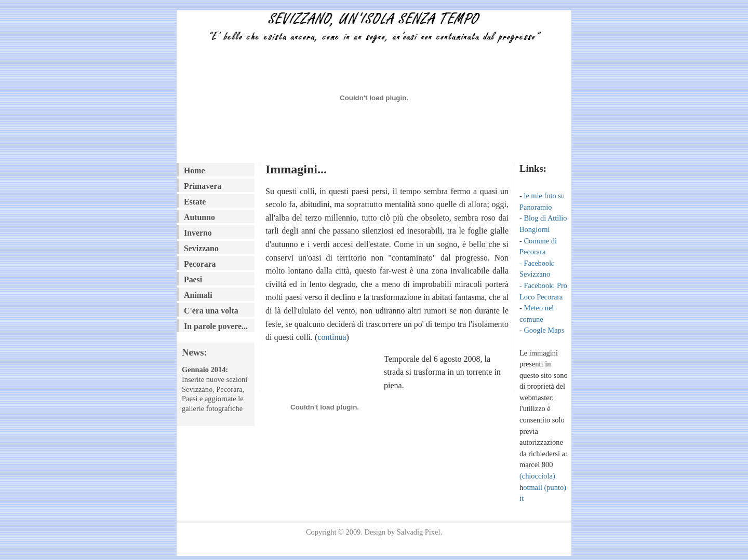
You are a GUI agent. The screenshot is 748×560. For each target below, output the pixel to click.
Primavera (203, 186)
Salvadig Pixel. (419, 532)
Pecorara (200, 264)
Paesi (193, 279)
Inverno (198, 233)
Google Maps (544, 330)
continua (332, 337)
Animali (198, 295)
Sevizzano (201, 248)
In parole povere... (216, 326)
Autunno (199, 217)
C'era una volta (211, 311)
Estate (195, 202)
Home (194, 170)
